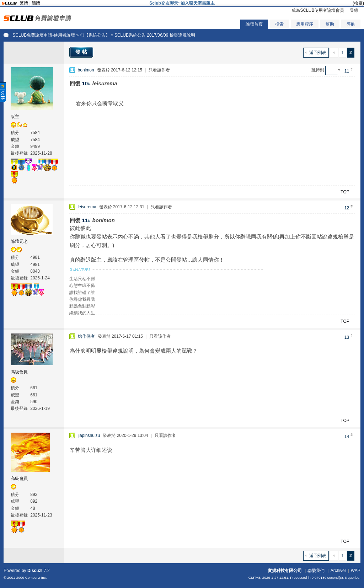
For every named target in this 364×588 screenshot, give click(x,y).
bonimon (86, 70)
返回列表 (318, 53)
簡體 (36, 3)
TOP (345, 192)
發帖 (82, 52)
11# (86, 220)
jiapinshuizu (89, 435)
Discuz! (35, 571)
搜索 (279, 24)
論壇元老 (19, 241)
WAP (356, 571)
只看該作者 (159, 70)
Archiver (338, 571)
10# (86, 83)
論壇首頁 (254, 24)
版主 (15, 117)
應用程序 (305, 24)
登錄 (354, 10)
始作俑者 (86, 336)
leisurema (87, 207)
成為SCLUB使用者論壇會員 (318, 10)
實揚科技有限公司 (285, 571)
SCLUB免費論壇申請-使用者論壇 (44, 35)
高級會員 (19, 372)
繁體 (24, 3)
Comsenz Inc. (36, 578)
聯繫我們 (316, 571)
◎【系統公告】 (95, 35)
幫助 (330, 24)
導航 (351, 24)
